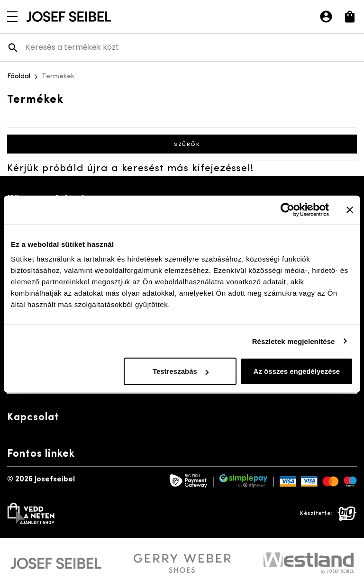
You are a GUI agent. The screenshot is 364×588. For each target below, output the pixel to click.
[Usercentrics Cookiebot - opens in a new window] (287, 209)
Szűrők (182, 144)
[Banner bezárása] (350, 209)
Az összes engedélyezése (297, 371)
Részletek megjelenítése (294, 341)
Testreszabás (181, 371)
